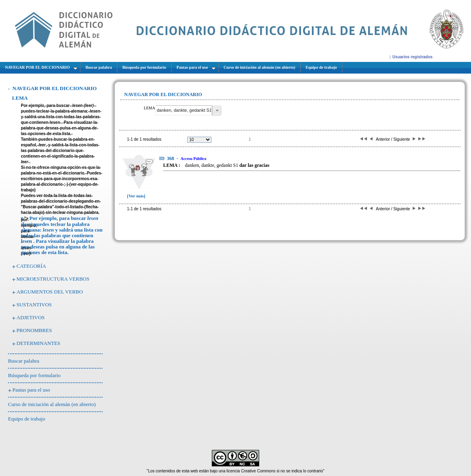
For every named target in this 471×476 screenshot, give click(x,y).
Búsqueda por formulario (34, 375)
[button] (217, 111)
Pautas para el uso (31, 390)
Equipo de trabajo (27, 419)
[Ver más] (136, 196)
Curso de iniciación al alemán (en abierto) (52, 404)
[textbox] (184, 110)
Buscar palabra (24, 361)
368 (167, 158)
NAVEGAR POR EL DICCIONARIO (55, 88)
